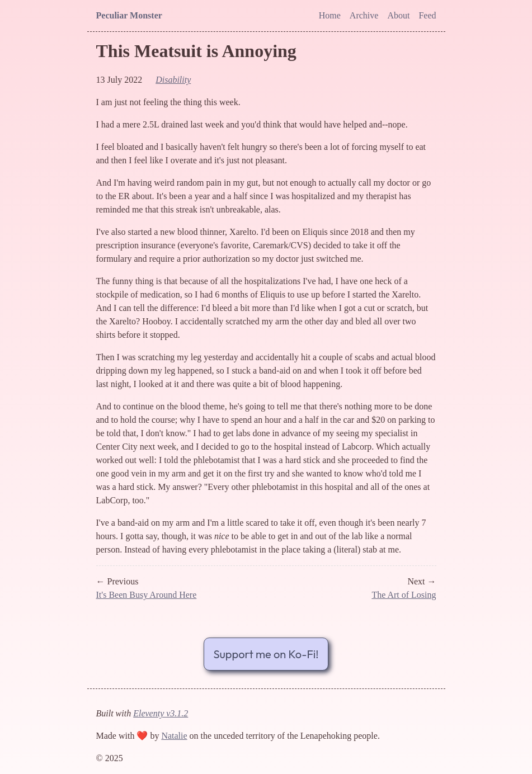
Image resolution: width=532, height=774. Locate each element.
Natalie (174, 736)
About (398, 15)
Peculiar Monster (129, 15)
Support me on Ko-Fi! (266, 654)
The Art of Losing (404, 595)
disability (173, 80)
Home (330, 15)
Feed (427, 15)
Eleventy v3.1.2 (161, 713)
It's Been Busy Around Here (147, 595)
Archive (364, 15)
